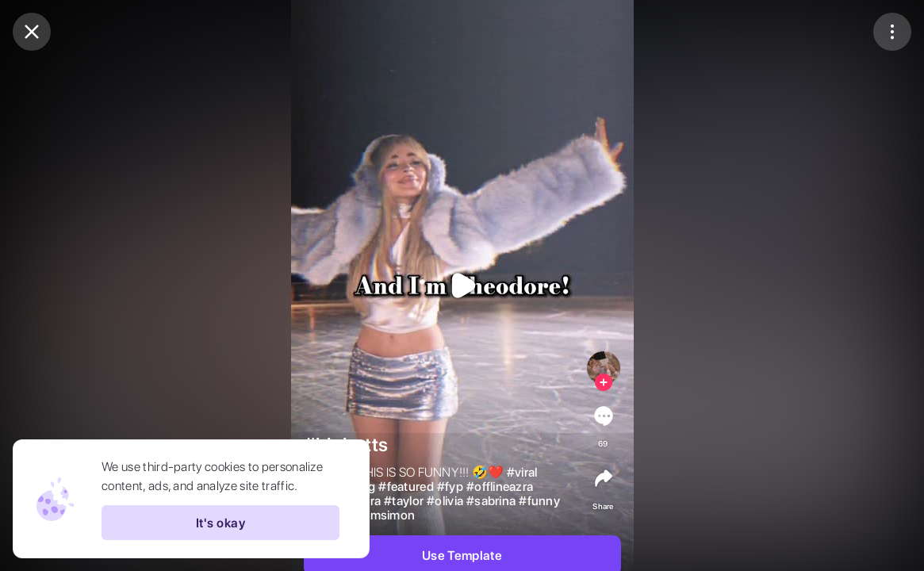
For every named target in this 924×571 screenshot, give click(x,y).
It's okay (220, 523)
